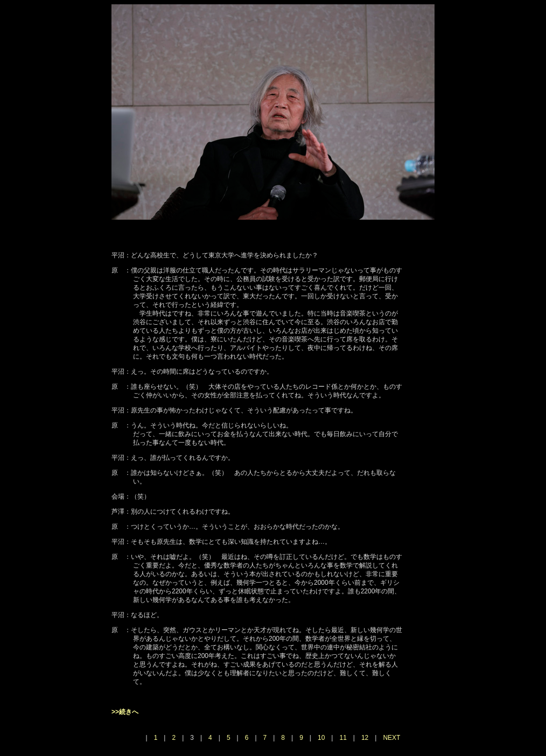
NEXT (391, 738)
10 (321, 738)
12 (365, 738)
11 (343, 738)
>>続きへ (125, 712)
